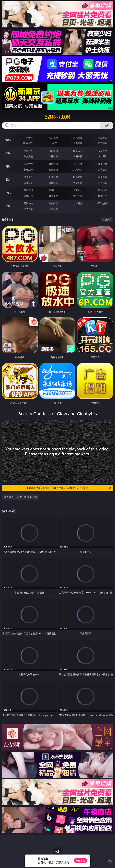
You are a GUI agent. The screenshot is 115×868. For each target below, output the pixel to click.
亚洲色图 (53, 177)
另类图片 (103, 183)
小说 (8, 193)
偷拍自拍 (53, 164)
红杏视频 (28, 209)
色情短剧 (53, 209)
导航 (8, 206)
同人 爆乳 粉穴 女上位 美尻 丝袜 (21, 497)
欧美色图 (78, 177)
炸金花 (53, 143)
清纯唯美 (53, 183)
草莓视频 (78, 203)
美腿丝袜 (28, 183)
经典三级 (53, 169)
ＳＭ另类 (103, 156)
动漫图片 (103, 177)
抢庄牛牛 (103, 143)
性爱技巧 (103, 196)
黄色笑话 (78, 196)
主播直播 (78, 156)
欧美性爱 (103, 164)
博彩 (8, 140)
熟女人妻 (28, 156)
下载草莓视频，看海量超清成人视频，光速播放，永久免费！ (69, 488)
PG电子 (29, 138)
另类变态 (103, 169)
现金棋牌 (78, 143)
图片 (8, 179)
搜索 (107, 125)
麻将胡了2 (28, 143)
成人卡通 (78, 164)
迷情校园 (28, 196)
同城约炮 (28, 203)
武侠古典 (103, 190)
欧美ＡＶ (78, 151)
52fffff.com (57, 117)
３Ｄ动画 (103, 151)
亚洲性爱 (28, 164)
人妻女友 (78, 190)
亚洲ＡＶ (28, 151)
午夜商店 (53, 203)
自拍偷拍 (53, 151)
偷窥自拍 (28, 177)
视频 (8, 153)
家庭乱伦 (53, 190)
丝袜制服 (53, 156)
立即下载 (80, 861)
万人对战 (78, 138)
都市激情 (28, 190)
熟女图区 (78, 183)
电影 (8, 166)
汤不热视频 (103, 203)
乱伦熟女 (78, 169)
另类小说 (53, 196)
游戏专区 (103, 138)
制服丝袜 (28, 169)
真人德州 (53, 138)
